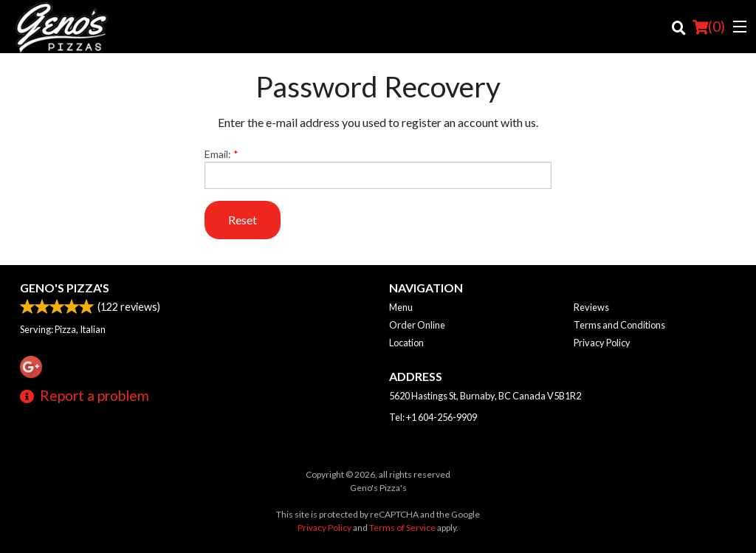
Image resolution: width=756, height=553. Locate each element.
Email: (378, 168)
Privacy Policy (602, 343)
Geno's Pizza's (65, 288)
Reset (243, 220)
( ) (709, 27)
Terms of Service (402, 528)
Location (406, 343)
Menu (401, 307)
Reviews (591, 307)
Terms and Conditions (619, 325)
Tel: (433, 417)
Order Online (417, 325)
